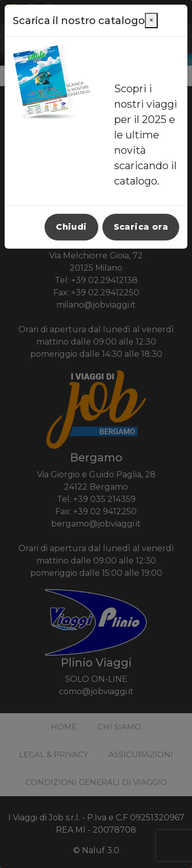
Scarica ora (141, 227)
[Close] (151, 21)
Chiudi (71, 227)
